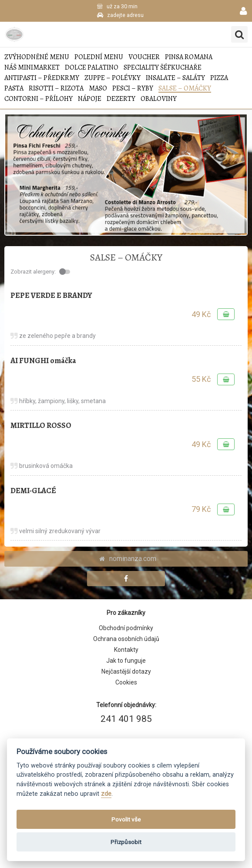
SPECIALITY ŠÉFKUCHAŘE (163, 68)
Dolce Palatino (92, 68)
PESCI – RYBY (133, 88)
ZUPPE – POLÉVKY (113, 78)
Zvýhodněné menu (37, 57)
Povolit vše (126, 819)
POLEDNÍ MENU (99, 57)
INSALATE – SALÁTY (175, 78)
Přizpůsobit (126, 842)
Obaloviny (159, 99)
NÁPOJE (90, 99)
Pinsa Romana (189, 57)
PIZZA (219, 78)
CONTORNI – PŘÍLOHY (39, 99)
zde (106, 794)
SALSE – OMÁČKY (185, 88)
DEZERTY (121, 99)
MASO (98, 88)
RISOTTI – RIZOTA (56, 88)
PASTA (14, 88)
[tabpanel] (126, 175)
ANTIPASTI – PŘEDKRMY (42, 78)
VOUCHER (144, 57)
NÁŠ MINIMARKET (32, 68)
